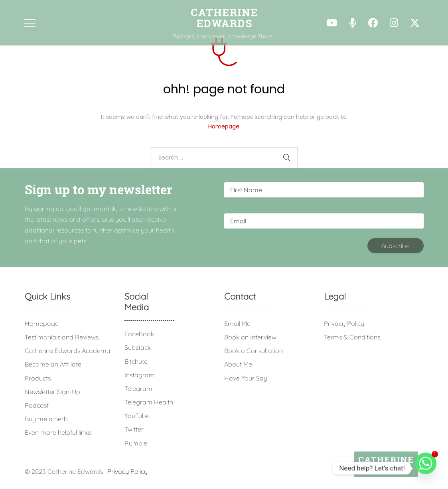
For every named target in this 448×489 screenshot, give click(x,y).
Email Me (237, 323)
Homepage (224, 126)
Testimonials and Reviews (62, 337)
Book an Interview (250, 337)
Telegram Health (149, 402)
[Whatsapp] (426, 468)
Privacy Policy (344, 323)
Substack (138, 347)
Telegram (138, 388)
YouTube (137, 416)
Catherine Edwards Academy (67, 351)
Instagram (140, 375)
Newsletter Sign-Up (52, 392)
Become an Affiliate (53, 364)
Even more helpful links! (58, 432)
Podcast (37, 405)
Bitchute (136, 361)
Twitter (134, 429)
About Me (238, 364)
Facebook (139, 334)
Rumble (136, 443)
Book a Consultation (254, 351)
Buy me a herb (46, 419)
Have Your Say (246, 378)
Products (38, 378)
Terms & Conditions (352, 337)
